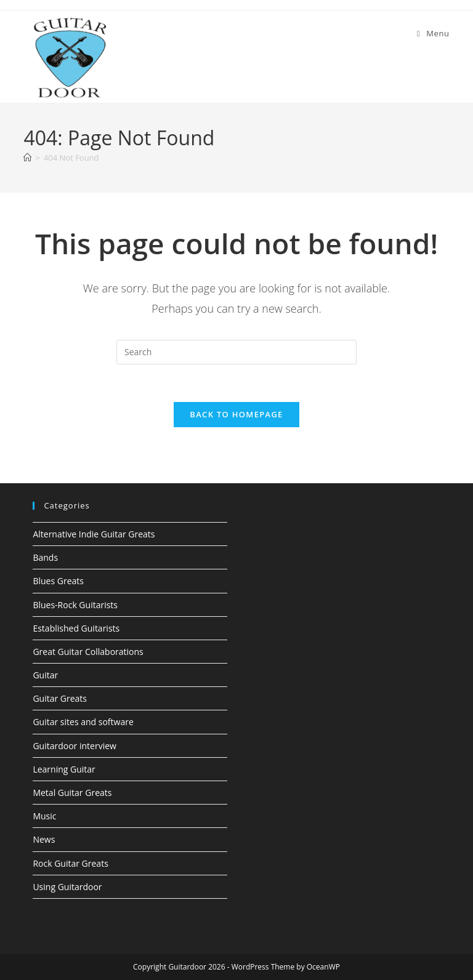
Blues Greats (58, 581)
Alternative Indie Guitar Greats (94, 534)
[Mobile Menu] (433, 33)
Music (44, 816)
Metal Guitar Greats (72, 793)
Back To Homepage (236, 414)
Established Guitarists (76, 628)
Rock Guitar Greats (70, 863)
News (44, 839)
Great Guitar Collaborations (88, 652)
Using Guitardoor (67, 887)
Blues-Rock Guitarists (75, 605)
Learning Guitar (64, 769)
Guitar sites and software (83, 722)
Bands (45, 557)
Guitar (45, 675)
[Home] (27, 158)
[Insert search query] (236, 352)
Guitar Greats (60, 698)
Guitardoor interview (75, 746)
